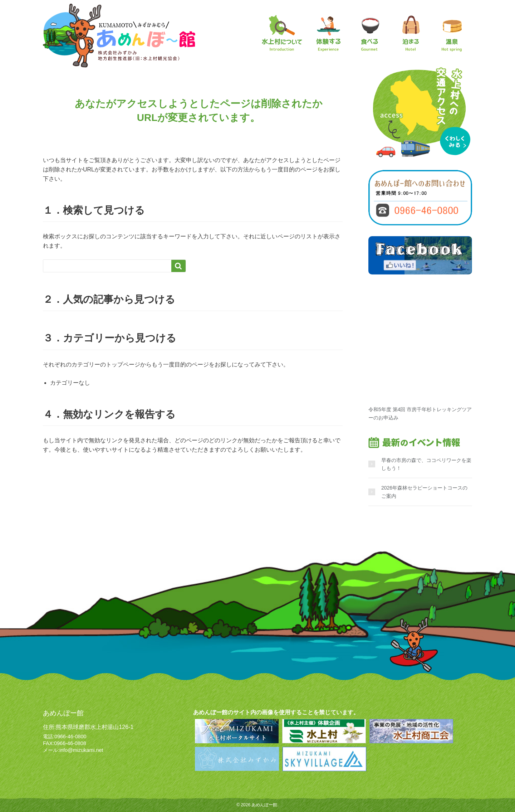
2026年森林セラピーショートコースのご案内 (424, 492)
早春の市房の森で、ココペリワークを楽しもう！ (426, 464)
